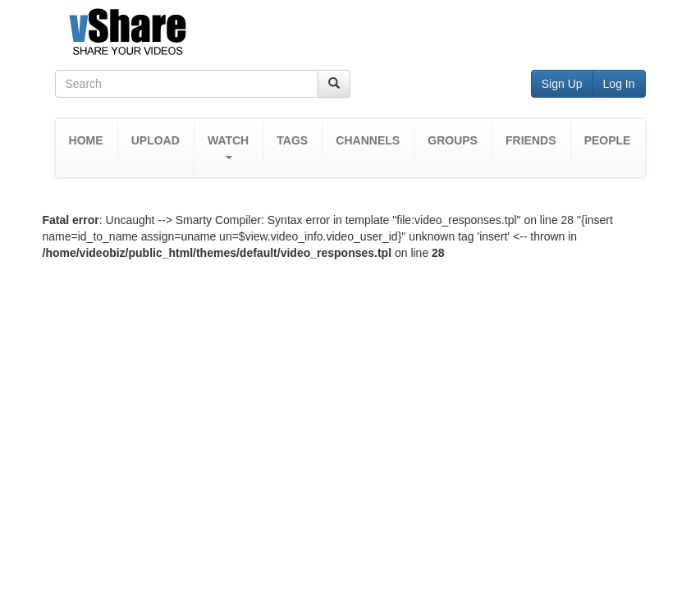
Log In (619, 84)
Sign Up (562, 84)
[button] (228, 148)
